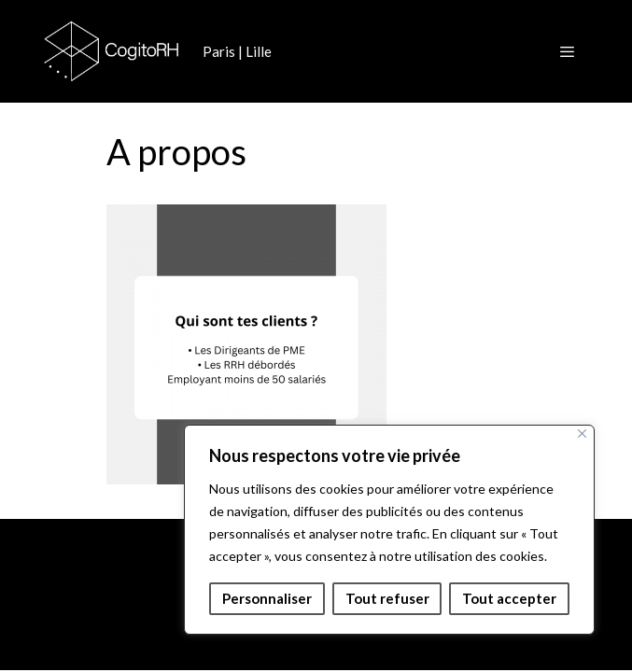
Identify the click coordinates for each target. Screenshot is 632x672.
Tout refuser (387, 598)
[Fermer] (582, 434)
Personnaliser (267, 598)
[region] (389, 530)
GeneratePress (428, 641)
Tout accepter (509, 598)
